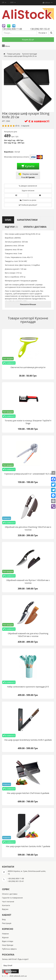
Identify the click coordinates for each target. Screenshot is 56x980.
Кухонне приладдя (34, 320)
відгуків (26, 126)
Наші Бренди (8, 945)
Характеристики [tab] (27, 220)
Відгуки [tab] (11, 227)
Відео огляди (8, 941)
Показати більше (28, 304)
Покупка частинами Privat (28, 175)
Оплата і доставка (10, 894)
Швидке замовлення (28, 186)
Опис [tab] (8, 220)
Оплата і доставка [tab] (35, 227)
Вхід (4, 919)
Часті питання (8, 902)
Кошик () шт (28, 40)
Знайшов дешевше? (28, 205)
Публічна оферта (9, 949)
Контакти (6, 905)
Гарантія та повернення (12, 898)
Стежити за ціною (28, 200)
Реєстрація (7, 923)
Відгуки (5, 909)
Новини (5, 934)
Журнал (5, 937)
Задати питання (28, 191)
